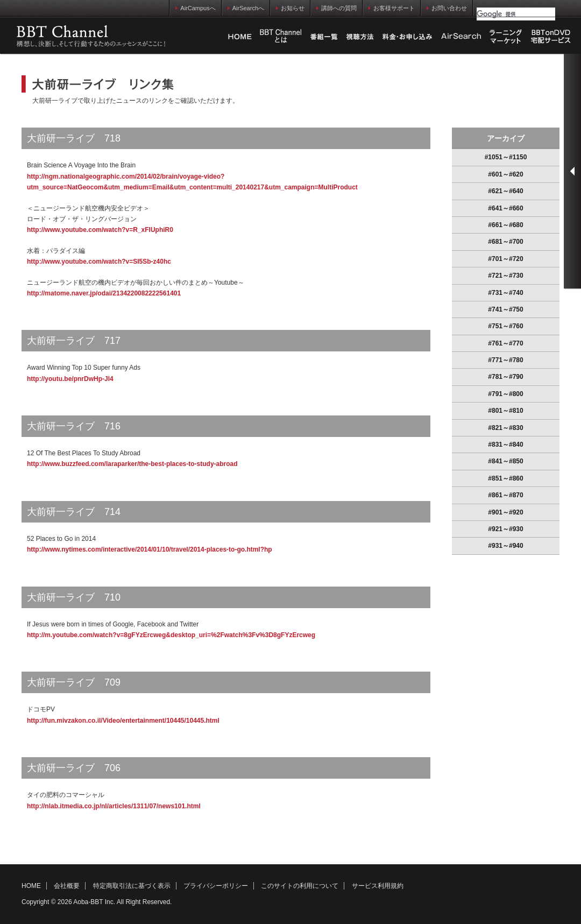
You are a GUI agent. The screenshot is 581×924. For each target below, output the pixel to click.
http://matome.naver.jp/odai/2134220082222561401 (104, 293)
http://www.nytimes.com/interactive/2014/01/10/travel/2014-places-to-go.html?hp (150, 549)
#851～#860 (505, 478)
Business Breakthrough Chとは (281, 37)
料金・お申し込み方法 (407, 37)
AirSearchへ (246, 8)
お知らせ (290, 8)
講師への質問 (336, 8)
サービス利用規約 (378, 886)
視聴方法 (360, 37)
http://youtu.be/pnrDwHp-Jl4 (70, 379)
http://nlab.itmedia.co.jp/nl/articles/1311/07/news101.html (114, 806)
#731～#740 (505, 293)
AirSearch (461, 37)
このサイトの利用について (300, 886)
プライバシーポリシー (216, 886)
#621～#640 (505, 191)
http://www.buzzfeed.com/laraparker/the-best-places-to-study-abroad (132, 464)
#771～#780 (505, 360)
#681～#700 (505, 242)
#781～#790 (505, 377)
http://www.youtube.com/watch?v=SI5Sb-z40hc (99, 262)
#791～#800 (505, 394)
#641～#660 (505, 208)
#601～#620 (505, 174)
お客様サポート (392, 8)
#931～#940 (505, 546)
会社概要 (67, 886)
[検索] (516, 14)
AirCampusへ (195, 8)
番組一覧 (324, 37)
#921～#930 (505, 529)
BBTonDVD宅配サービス (551, 37)
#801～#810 (505, 411)
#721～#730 (505, 276)
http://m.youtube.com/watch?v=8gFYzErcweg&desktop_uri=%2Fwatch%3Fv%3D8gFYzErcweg (171, 635)
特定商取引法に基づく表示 (132, 886)
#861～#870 (505, 495)
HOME (240, 37)
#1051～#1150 (506, 157)
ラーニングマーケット (506, 37)
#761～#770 (505, 343)
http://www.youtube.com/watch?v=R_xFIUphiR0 (100, 230)
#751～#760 (505, 326)
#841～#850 (505, 461)
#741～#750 (505, 309)
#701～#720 (505, 259)
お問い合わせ (447, 8)
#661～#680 (505, 225)
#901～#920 (505, 512)
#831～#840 (505, 445)
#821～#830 (505, 428)
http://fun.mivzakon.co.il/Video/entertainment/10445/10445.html (123, 721)
